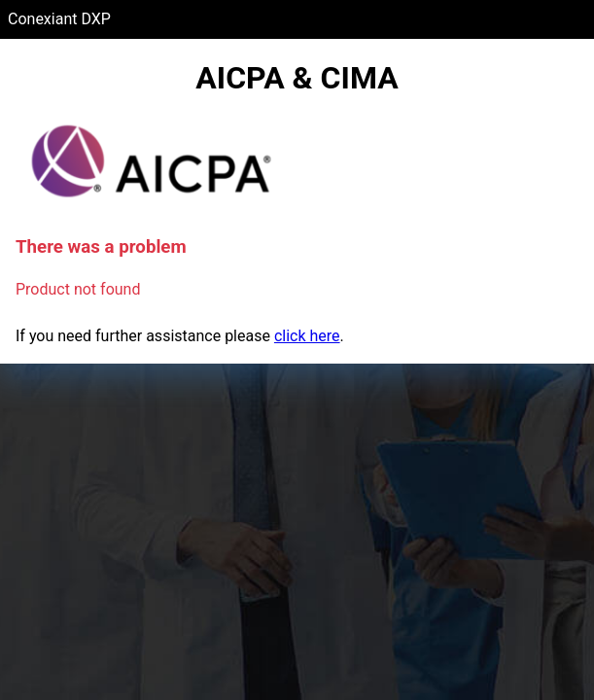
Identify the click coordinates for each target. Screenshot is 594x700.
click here (307, 336)
